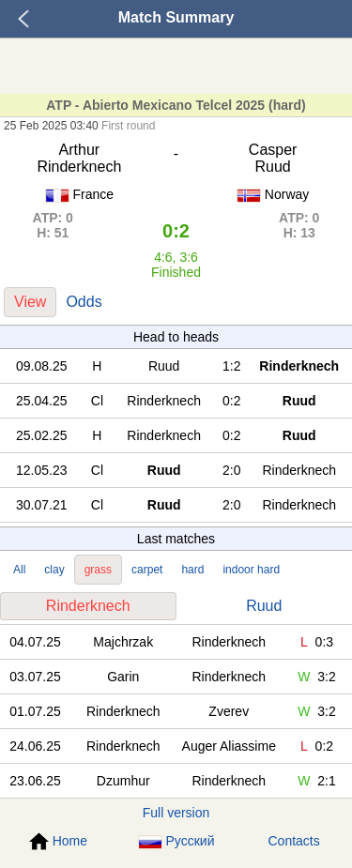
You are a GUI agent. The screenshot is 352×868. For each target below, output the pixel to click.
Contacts (294, 841)
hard (192, 570)
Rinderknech (88, 606)
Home (58, 842)
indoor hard (251, 570)
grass (98, 570)
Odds (84, 302)
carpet (147, 570)
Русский (176, 841)
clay (54, 570)
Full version (176, 813)
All (19, 570)
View (30, 302)
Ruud (264, 606)
